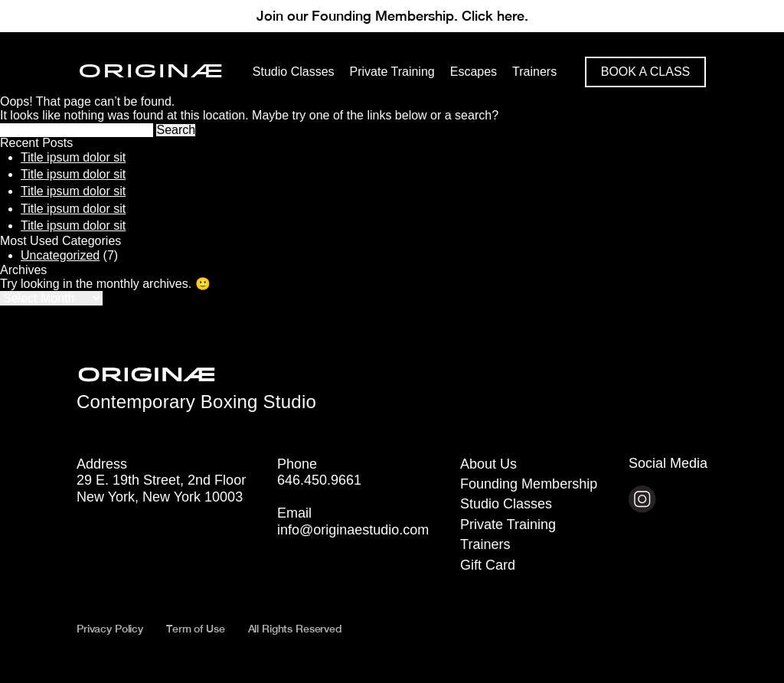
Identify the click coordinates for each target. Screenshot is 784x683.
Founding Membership (529, 484)
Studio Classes (506, 504)
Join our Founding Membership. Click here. (392, 16)
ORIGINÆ (151, 72)
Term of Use (195, 629)
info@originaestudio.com (353, 530)
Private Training (508, 525)
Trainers (485, 544)
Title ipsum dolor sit (73, 157)
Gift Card (488, 565)
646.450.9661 (319, 480)
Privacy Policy (110, 629)
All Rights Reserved (295, 629)
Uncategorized (60, 255)
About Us (488, 464)
